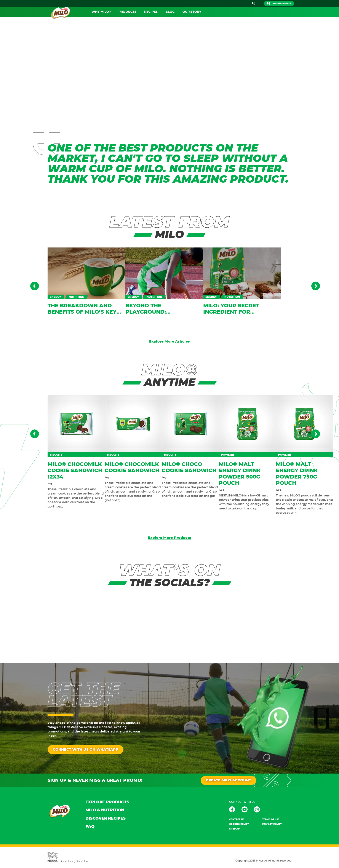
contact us (237, 820)
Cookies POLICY (239, 824)
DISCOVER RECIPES (106, 819)
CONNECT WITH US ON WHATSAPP (86, 750)
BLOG (170, 12)
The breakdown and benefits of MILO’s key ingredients (82, 312)
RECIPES (151, 12)
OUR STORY (192, 12)
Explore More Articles (169, 342)
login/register (279, 3)
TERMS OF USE (271, 820)
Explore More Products (169, 538)
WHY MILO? (101, 12)
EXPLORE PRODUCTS (107, 803)
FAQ (90, 827)
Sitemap (234, 829)
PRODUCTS (127, 12)
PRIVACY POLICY (272, 824)
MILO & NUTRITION (105, 811)
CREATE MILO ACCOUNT (228, 781)
